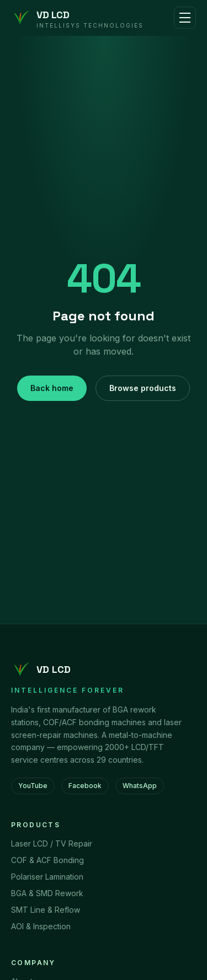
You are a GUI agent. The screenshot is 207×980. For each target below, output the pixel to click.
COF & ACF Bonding (47, 860)
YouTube (33, 786)
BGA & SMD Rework (47, 893)
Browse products (143, 388)
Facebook (85, 786)
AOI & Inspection (41, 926)
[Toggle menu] (185, 18)
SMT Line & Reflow (46, 910)
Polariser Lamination (47, 877)
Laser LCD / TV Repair (52, 844)
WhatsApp (140, 786)
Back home (52, 388)
